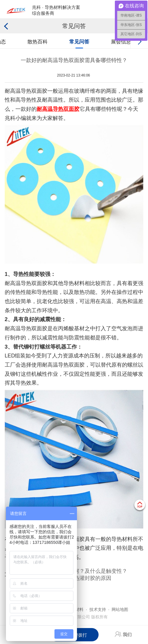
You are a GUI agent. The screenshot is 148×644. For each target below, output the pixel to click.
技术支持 (98, 609)
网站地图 (120, 609)
